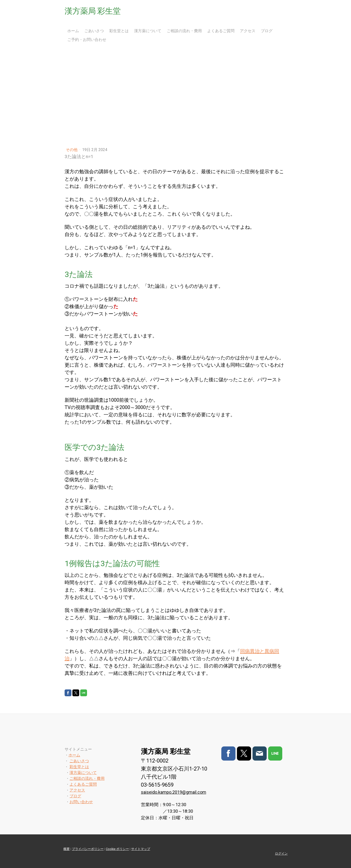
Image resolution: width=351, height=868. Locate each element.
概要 (67, 849)
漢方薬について (148, 31)
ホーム (73, 31)
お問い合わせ (81, 802)
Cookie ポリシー (117, 849)
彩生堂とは (119, 31)
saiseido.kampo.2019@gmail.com (174, 792)
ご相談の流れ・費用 (184, 31)
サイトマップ (141, 849)
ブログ (267, 31)
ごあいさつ (94, 31)
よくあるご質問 (221, 31)
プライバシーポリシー (88, 849)
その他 (72, 150)
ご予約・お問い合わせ (87, 40)
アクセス (248, 31)
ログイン (281, 854)
